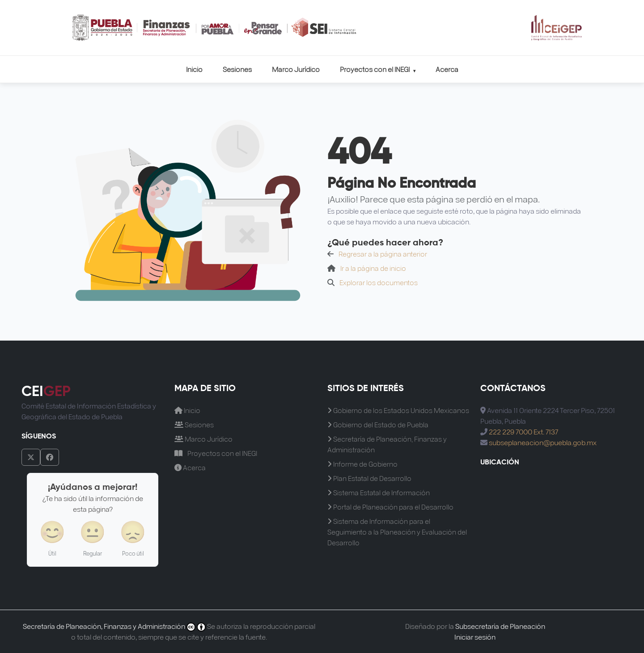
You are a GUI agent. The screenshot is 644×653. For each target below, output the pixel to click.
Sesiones (237, 69)
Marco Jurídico (296, 69)
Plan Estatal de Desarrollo (369, 478)
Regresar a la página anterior (383, 254)
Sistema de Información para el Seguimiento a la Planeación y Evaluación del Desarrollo (397, 532)
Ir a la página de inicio (373, 268)
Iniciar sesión (475, 637)
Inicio (194, 69)
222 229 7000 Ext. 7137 (523, 432)
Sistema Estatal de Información (379, 492)
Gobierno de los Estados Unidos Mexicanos (398, 410)
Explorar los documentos (379, 282)
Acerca (447, 69)
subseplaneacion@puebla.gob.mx (543, 442)
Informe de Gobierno (362, 464)
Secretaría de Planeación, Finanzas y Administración (387, 444)
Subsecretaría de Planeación (500, 626)
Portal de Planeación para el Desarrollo (390, 507)
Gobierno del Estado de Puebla (378, 424)
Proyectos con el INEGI (378, 69)
